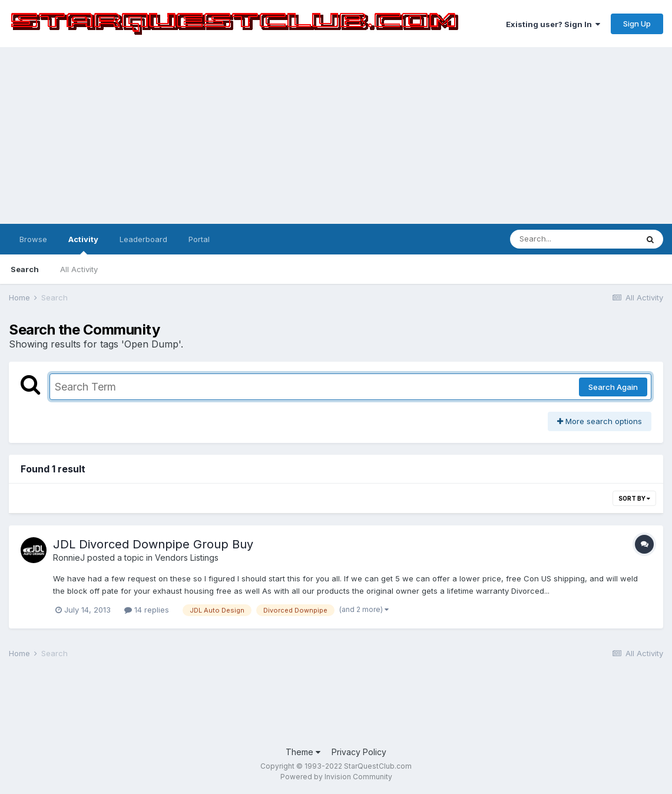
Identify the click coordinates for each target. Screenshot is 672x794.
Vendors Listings (187, 558)
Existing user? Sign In (553, 24)
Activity (83, 244)
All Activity (79, 269)
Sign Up (637, 24)
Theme (303, 752)
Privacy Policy (359, 752)
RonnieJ (69, 558)
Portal (199, 239)
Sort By (634, 498)
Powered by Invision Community (336, 777)
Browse (33, 239)
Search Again (613, 387)
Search (25, 269)
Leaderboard (143, 239)
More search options (600, 421)
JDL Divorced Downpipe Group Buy (153, 544)
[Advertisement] (336, 135)
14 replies (147, 610)
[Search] (574, 239)
